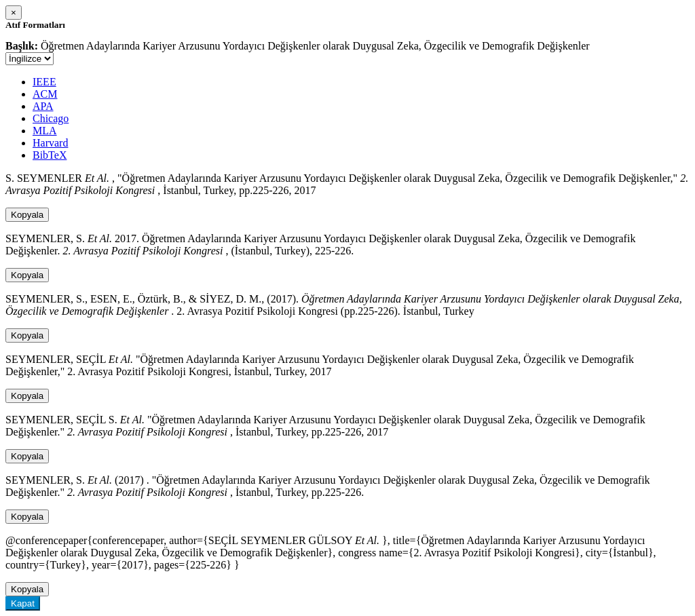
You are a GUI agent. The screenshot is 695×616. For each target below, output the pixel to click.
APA (43, 106)
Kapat (23, 603)
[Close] (14, 13)
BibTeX (50, 155)
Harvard (50, 143)
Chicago (51, 118)
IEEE (44, 82)
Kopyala (27, 215)
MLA (45, 131)
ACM (45, 94)
